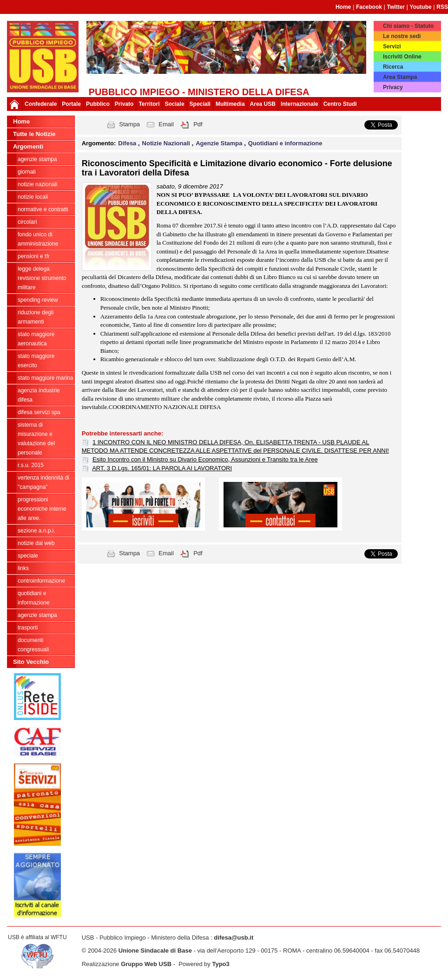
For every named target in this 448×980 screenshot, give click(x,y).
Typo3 (221, 964)
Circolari (27, 222)
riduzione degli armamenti (36, 317)
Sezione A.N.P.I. (36, 531)
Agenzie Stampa (37, 615)
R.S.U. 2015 (31, 465)
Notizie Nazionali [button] (167, 143)
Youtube (421, 7)
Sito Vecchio (31, 662)
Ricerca (393, 67)
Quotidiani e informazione (34, 598)
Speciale (28, 556)
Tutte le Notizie (34, 134)
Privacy (393, 87)
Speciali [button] (200, 104)
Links (23, 568)
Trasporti (28, 628)
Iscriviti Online (402, 57)
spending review (38, 300)
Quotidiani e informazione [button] (285, 143)
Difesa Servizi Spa (39, 412)
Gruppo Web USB (146, 964)
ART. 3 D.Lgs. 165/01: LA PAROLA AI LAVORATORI (162, 468)
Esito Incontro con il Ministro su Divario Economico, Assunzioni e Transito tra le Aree (205, 459)
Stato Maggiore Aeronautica (36, 339)
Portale (71, 104)
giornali (27, 172)
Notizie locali (33, 197)
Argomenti (28, 146)
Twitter (396, 7)
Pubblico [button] (98, 104)
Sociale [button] (175, 104)
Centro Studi (340, 104)
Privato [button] (124, 104)
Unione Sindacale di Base (155, 951)
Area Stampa (400, 77)
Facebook (369, 7)
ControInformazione (41, 581)
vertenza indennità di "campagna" (43, 482)
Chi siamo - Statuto (408, 26)
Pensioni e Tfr (34, 256)
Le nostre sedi (402, 36)
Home (343, 7)
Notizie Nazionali (37, 184)
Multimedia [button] (230, 104)
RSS (442, 7)
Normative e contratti (43, 209)
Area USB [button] (263, 104)
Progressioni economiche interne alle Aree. (42, 509)
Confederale (41, 104)
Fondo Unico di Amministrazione (38, 239)
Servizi (392, 46)
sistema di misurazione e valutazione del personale (36, 439)
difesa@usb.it (234, 938)
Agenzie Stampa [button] (220, 143)
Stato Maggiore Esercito (36, 361)
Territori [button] (149, 104)
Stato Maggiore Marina (45, 378)
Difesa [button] (128, 143)
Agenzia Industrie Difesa (39, 395)
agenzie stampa (37, 159)
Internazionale (300, 104)
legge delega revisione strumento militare (42, 278)
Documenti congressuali (33, 645)
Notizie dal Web (36, 543)
